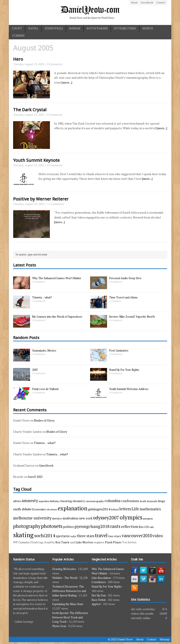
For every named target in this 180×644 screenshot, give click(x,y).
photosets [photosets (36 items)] (52, 526)
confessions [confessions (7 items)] (130, 501)
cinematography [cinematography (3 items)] (95, 501)
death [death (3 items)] (143, 501)
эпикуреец (54, 28)
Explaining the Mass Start (68, 604)
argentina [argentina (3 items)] (44, 501)
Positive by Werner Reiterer (41, 199)
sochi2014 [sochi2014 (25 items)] (45, 535)
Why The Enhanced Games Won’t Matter (57, 278)
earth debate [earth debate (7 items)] (22, 509)
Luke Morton (84, 542)
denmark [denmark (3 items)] (152, 501)
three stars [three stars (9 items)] (86, 536)
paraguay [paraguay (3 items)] (148, 518)
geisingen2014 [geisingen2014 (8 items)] (99, 509)
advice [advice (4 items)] (17, 501)
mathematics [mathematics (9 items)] (150, 509)
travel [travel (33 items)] (101, 535)
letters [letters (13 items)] (125, 509)
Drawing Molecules (64, 569)
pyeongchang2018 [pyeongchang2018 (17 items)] (92, 526)
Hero (18, 59)
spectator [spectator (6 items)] (63, 536)
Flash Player (113, 542)
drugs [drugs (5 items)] (161, 501)
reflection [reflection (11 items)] (130, 526)
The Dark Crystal (30, 110)
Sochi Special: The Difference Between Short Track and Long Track (70, 617)
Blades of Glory (44, 420)
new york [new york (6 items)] (86, 518)
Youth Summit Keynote (36, 160)
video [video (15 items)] (158, 536)
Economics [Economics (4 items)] (39, 509)
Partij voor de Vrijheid (45, 389)
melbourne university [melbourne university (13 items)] (32, 518)
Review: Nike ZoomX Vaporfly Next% (132, 317)
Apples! (96, 604)
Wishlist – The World (65, 578)
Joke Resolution (101, 578)
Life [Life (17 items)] (135, 509)
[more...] (67, 82)
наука (33, 28)
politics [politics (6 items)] (68, 527)
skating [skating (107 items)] (23, 535)
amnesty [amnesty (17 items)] (30, 501)
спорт (17, 28)
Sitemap (165, 639)
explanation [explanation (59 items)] (73, 508)
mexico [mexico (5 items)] (57, 518)
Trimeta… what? (42, 297)
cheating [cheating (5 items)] (66, 501)
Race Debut (99, 600)
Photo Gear (59, 626)
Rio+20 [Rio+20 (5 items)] (144, 527)
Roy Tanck (62, 542)
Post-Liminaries (119, 350)
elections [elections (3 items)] (52, 509)
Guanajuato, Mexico (44, 350)
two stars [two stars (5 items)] (115, 536)
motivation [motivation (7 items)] (70, 518)
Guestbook (147, 2)
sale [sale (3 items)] (152, 527)
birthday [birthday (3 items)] (54, 501)
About (134, 2)
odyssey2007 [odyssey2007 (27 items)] (106, 518)
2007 (35, 370)
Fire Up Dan (99, 595)
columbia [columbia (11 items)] (112, 501)
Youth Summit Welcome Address (129, 389)
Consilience (99, 582)
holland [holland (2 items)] (115, 509)
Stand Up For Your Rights (124, 370)
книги (148, 28)
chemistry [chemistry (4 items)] (79, 501)
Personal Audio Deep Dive (125, 278)
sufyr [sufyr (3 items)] (73, 536)
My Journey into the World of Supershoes (57, 317)
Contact (161, 2)
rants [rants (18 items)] (115, 526)
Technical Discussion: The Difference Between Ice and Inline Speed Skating (69, 591)
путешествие (125, 28)
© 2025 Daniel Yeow (120, 639)
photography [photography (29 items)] (27, 526)
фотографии (97, 28)
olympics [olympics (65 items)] (131, 517)
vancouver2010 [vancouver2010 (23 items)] (137, 536)
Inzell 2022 (35, 477)
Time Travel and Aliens (123, 297)
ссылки (18, 35)
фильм (75, 28)
